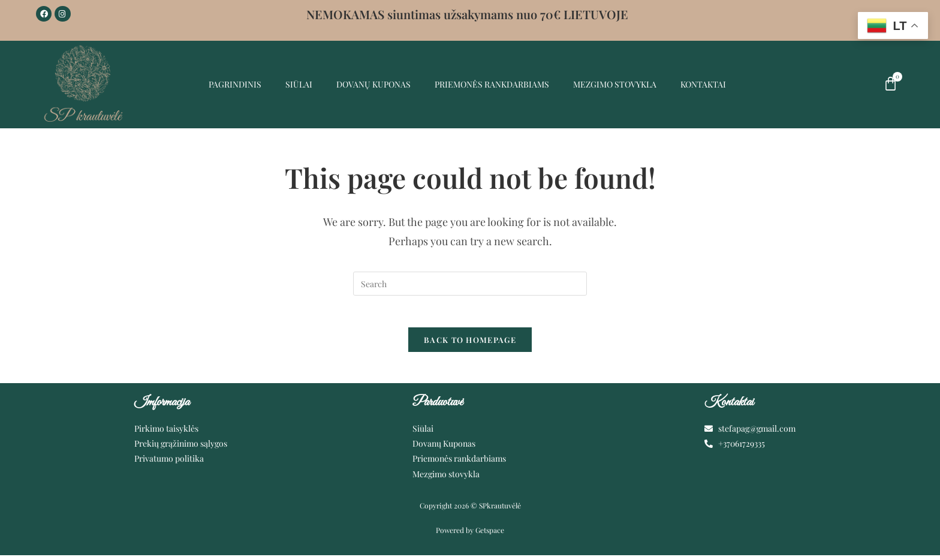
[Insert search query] (470, 284)
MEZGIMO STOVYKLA (615, 84)
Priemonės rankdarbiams (492, 84)
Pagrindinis (235, 84)
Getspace (490, 535)
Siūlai (299, 84)
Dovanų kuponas (373, 84)
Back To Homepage (470, 344)
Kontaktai (703, 84)
